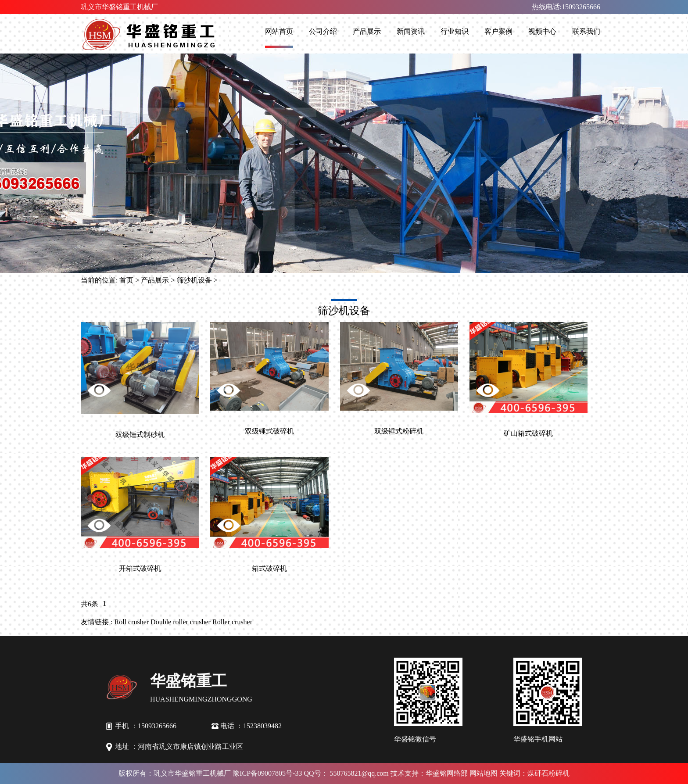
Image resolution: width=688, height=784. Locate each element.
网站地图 (484, 773)
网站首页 (279, 31)
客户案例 (498, 31)
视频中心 (542, 31)
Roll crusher (131, 622)
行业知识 (455, 31)
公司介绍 (323, 31)
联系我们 (586, 31)
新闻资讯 (411, 31)
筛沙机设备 (194, 280)
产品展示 (367, 31)
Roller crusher (232, 622)
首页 (126, 280)
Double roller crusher (181, 622)
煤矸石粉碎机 (548, 773)
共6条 (90, 604)
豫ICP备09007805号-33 (267, 773)
